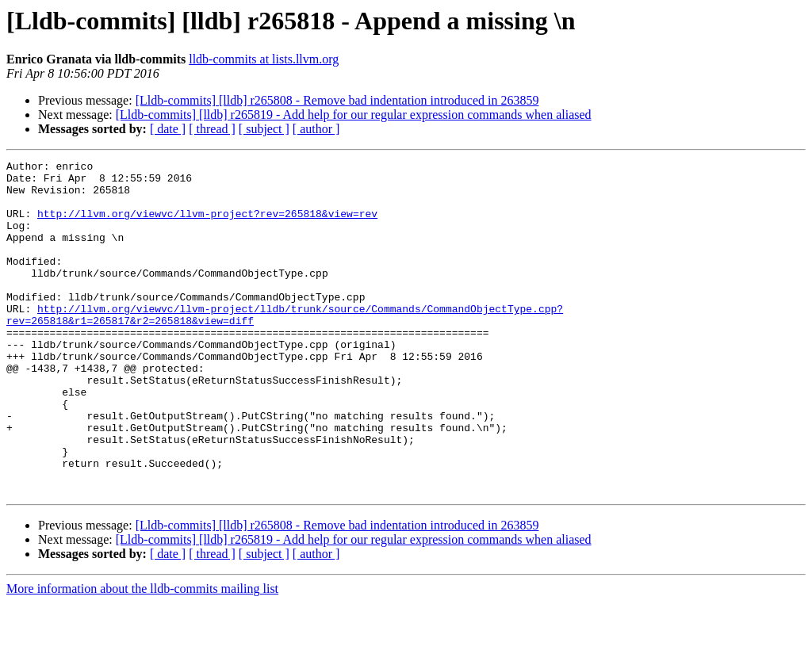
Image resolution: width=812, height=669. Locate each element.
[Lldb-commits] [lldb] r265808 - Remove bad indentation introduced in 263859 (337, 100)
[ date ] (168, 129)
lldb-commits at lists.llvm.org (264, 59)
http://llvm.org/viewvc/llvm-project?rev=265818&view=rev (207, 225)
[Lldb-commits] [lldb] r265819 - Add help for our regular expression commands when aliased (354, 115)
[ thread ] (212, 129)
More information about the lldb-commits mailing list (142, 655)
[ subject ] (264, 129)
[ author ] (316, 129)
